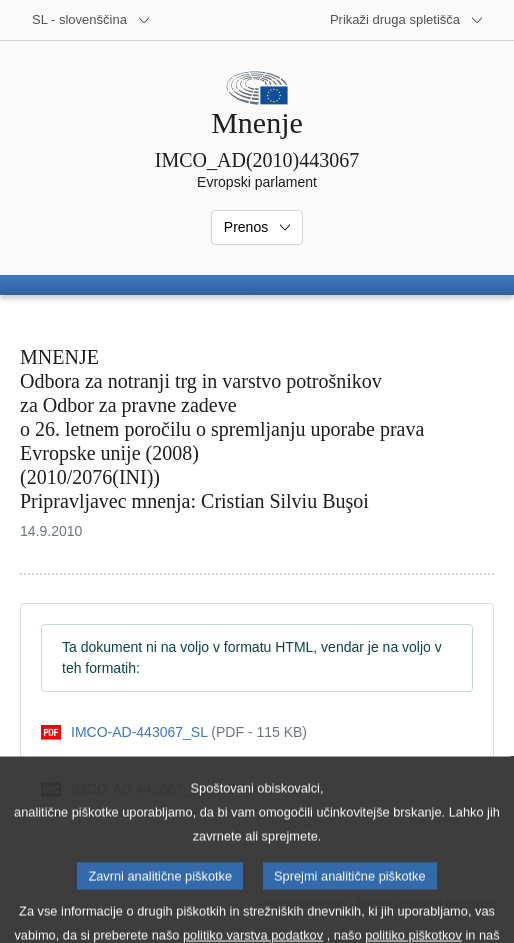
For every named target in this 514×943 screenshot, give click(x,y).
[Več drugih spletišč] (407, 20)
